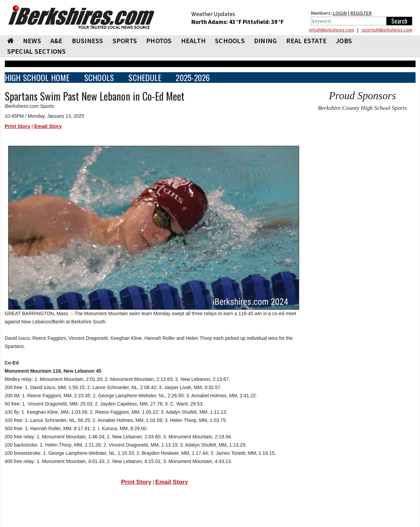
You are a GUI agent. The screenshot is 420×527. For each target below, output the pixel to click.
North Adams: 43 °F (217, 22)
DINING (266, 41)
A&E (56, 41)
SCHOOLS (230, 41)
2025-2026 (193, 78)
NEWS (32, 41)
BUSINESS (88, 41)
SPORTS (125, 41)
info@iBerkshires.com (332, 30)
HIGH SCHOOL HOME (37, 78)
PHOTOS (159, 41)
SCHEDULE (145, 78)
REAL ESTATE (306, 41)
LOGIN (340, 13)
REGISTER (361, 13)
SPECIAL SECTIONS (37, 51)
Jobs (344, 41)
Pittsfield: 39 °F (263, 22)
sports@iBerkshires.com (387, 30)
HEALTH (194, 41)
